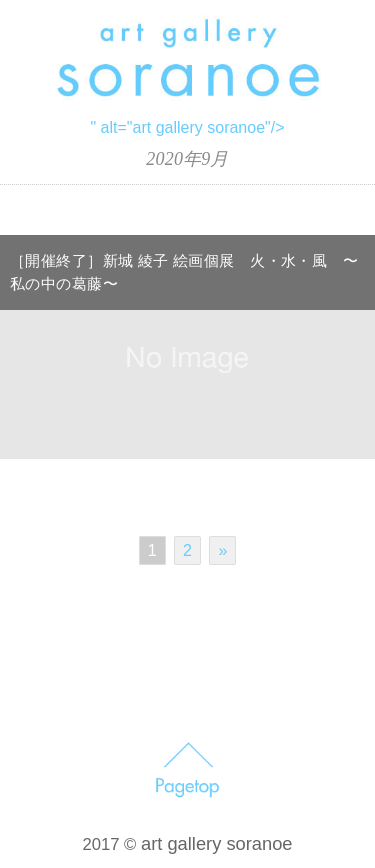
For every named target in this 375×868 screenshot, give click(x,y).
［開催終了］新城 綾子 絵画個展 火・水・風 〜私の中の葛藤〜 (184, 272)
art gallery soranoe (217, 843)
